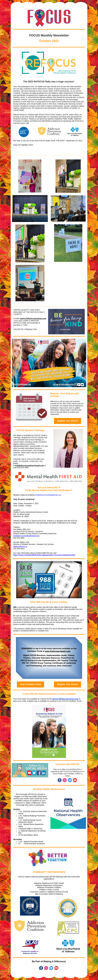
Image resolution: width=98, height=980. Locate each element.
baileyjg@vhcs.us (20, 546)
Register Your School (67, 421)
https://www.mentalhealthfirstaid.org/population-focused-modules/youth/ (44, 555)
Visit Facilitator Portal (30, 684)
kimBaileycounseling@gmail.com (26, 536)
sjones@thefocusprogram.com (33, 318)
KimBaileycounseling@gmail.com (30, 466)
